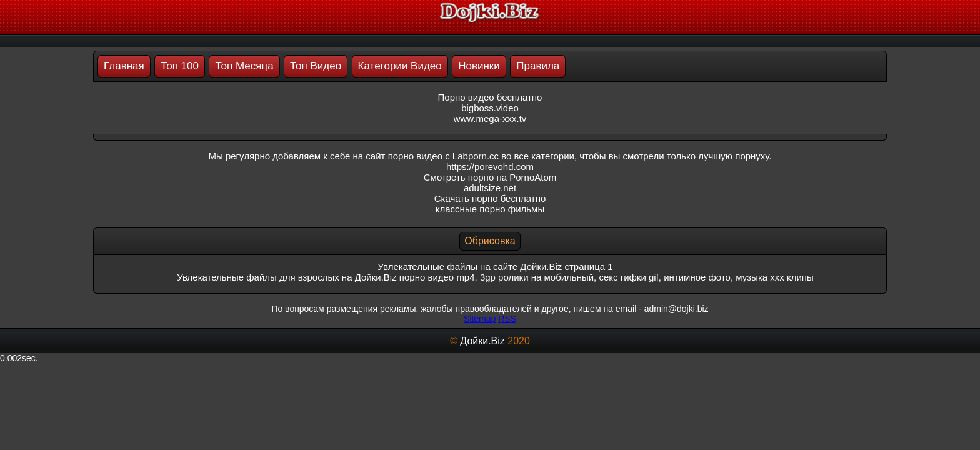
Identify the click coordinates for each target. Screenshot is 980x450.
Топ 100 (180, 66)
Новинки (479, 66)
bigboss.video (490, 108)
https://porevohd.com (490, 167)
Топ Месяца (244, 66)
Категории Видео (400, 66)
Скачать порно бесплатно (490, 198)
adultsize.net (490, 188)
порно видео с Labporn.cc (443, 156)
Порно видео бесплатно (490, 97)
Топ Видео (316, 66)
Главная (124, 66)
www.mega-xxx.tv (490, 118)
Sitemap (480, 319)
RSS (507, 319)
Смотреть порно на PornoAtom (490, 177)
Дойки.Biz (482, 341)
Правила (538, 66)
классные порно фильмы (490, 209)
